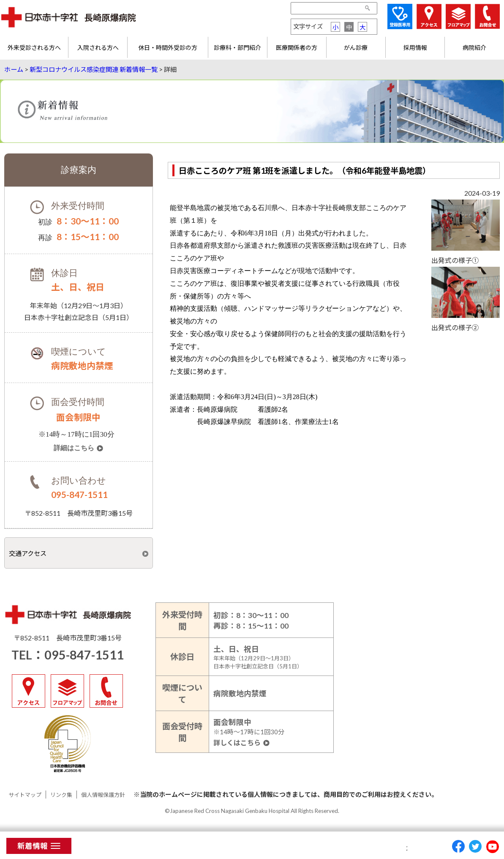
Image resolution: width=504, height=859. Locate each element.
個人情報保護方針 (103, 795)
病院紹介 (474, 48)
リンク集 (61, 795)
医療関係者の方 (297, 48)
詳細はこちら (74, 448)
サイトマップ (25, 795)
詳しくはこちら (237, 743)
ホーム (14, 69)
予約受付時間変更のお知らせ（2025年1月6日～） (285, 848)
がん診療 (356, 48)
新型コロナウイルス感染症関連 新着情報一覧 (94, 69)
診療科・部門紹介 (237, 48)
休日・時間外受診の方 (168, 48)
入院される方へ (98, 48)
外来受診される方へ (34, 48)
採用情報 (415, 48)
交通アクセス (28, 553)
